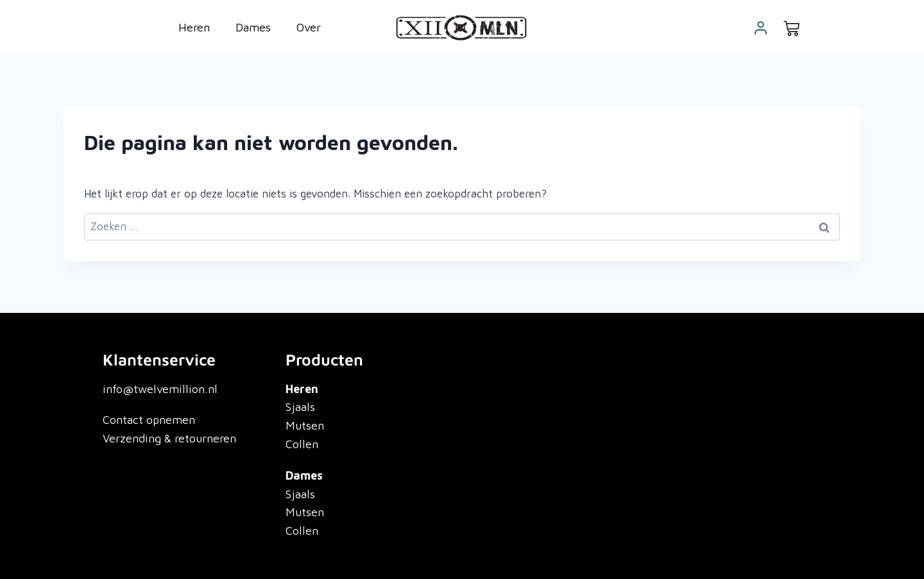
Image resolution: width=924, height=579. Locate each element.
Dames (253, 27)
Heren (194, 27)
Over (309, 27)
